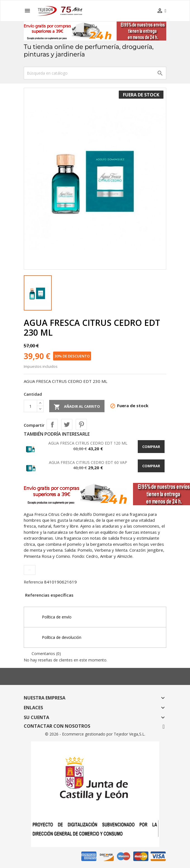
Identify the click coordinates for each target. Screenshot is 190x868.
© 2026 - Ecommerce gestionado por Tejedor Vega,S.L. (95, 734)
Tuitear (67, 424)
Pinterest (81, 424)
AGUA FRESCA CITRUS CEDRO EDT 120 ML (88, 443)
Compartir (52, 424)
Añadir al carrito (77, 407)
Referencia (33, 582)
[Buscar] (95, 73)
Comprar (151, 447)
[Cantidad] (30, 406)
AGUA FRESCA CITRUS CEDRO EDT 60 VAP (88, 462)
